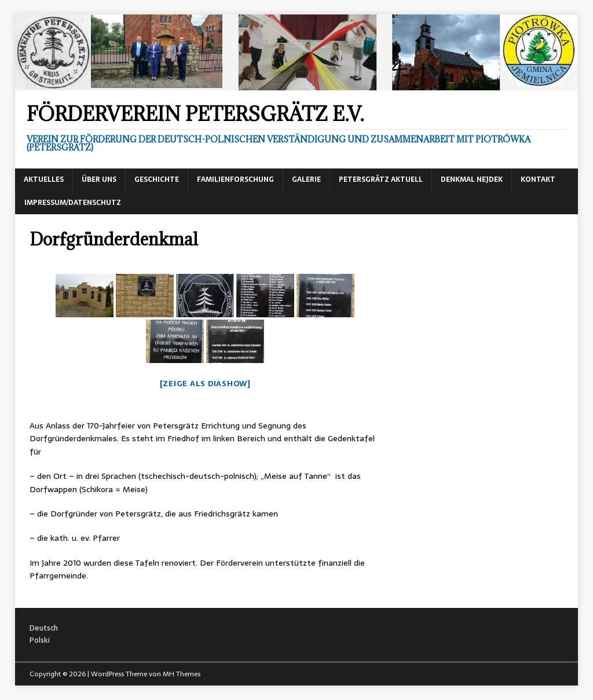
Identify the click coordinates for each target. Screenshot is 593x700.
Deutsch (44, 628)
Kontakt (538, 179)
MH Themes (182, 674)
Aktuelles (44, 179)
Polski (40, 640)
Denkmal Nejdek (472, 179)
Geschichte (157, 179)
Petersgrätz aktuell (381, 179)
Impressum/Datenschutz (73, 203)
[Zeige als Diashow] (205, 384)
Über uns (99, 179)
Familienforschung (235, 179)
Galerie (306, 179)
